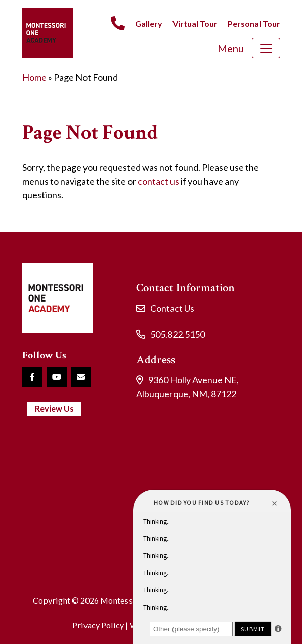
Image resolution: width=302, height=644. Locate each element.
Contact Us (172, 308)
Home (34, 77)
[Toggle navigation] (266, 48)
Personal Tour (254, 24)
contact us (158, 181)
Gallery (149, 24)
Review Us (54, 409)
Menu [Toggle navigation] (231, 48)
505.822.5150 (178, 334)
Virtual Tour (195, 24)
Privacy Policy (98, 625)
